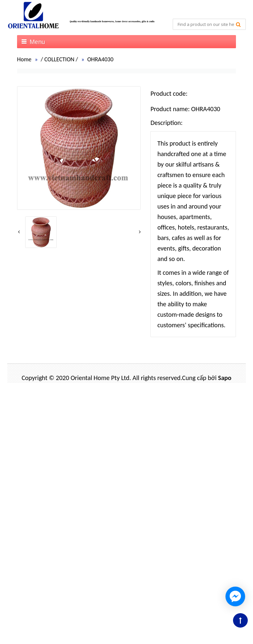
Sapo (225, 378)
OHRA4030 (100, 59)
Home (24, 59)
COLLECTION (59, 59)
